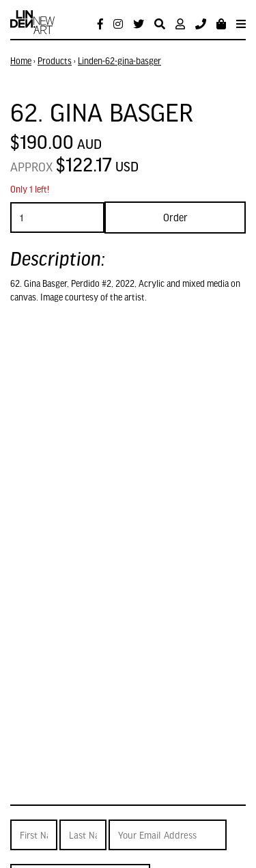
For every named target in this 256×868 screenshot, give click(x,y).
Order (175, 217)
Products (55, 61)
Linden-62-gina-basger (119, 61)
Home (21, 61)
